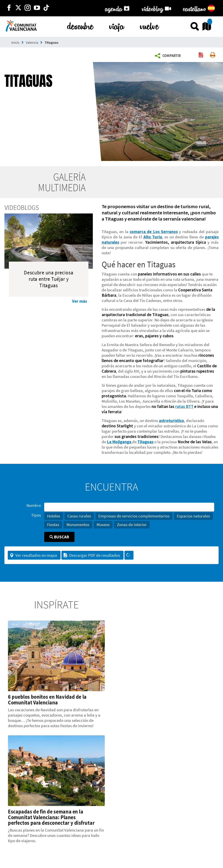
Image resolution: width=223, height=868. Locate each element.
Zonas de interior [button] (132, 525)
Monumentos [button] (78, 525)
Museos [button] (103, 525)
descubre (80, 25)
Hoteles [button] (54, 516)
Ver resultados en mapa (33, 555)
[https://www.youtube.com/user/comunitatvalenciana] (37, 8)
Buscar (59, 537)
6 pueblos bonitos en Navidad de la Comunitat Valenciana (47, 700)
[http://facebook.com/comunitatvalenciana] (9, 8)
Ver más (79, 301)
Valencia (32, 42)
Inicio (15, 42)
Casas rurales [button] (79, 516)
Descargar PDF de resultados (92, 555)
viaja (117, 25)
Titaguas (51, 42)
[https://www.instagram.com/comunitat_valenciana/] (28, 8)
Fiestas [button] (53, 525)
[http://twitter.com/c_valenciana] (18, 8)
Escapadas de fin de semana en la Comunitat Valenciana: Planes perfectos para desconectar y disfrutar (51, 817)
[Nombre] (129, 507)
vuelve (149, 25)
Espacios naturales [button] (193, 516)
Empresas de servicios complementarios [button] (134, 516)
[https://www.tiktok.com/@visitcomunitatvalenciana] (46, 8)
